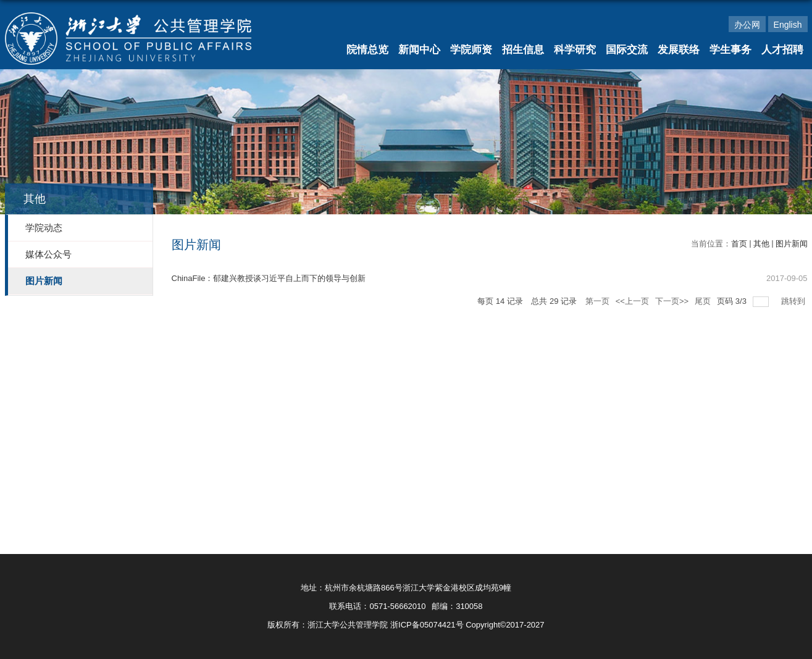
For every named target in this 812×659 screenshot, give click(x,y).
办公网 (747, 25)
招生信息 (523, 50)
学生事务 (730, 50)
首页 (739, 244)
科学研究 (575, 50)
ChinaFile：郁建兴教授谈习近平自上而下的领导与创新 (269, 278)
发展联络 (679, 50)
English (788, 25)
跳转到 (794, 301)
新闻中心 (419, 50)
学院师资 (471, 50)
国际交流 (627, 50)
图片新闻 (792, 244)
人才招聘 (782, 50)
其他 (761, 244)
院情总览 (367, 50)
